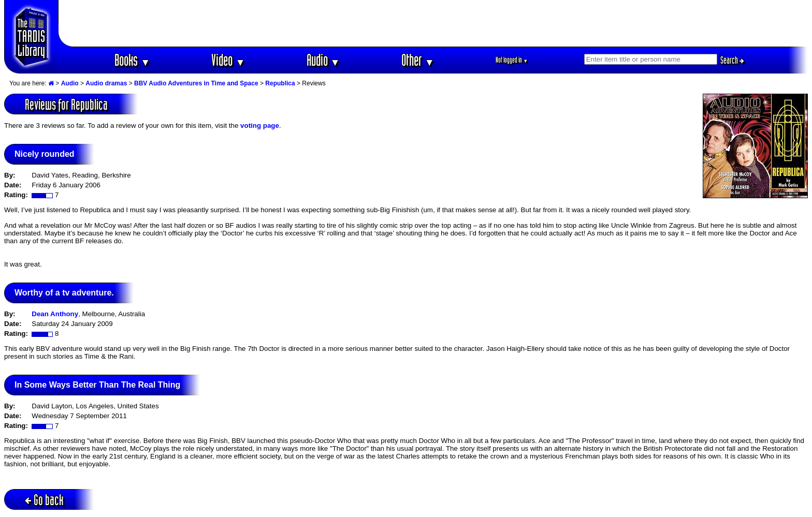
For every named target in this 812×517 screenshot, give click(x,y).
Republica (280, 83)
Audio (323, 60)
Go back (44, 500)
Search (732, 60)
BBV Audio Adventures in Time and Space (196, 83)
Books (132, 60)
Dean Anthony (55, 314)
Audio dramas (106, 83)
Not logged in (512, 60)
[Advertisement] (433, 23)
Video (228, 60)
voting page (260, 125)
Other (418, 60)
